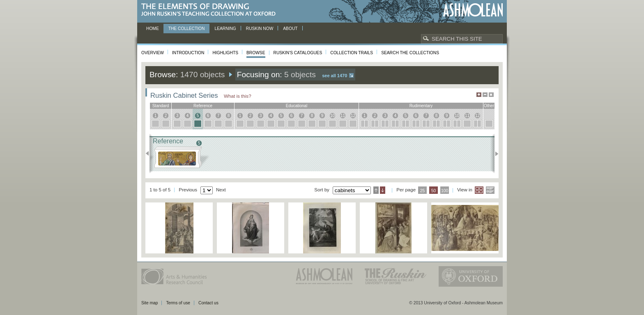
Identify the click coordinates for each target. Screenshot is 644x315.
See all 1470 (335, 76)
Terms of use (178, 303)
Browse (256, 53)
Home (153, 29)
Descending (383, 190)
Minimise (485, 95)
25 (423, 191)
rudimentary (421, 106)
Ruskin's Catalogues (298, 53)
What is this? (238, 96)
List (490, 190)
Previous (150, 154)
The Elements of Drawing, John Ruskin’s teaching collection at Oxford (211, 10)
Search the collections (410, 53)
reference (203, 106)
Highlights (225, 53)
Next (494, 154)
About (290, 29)
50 (434, 191)
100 (445, 191)
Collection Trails (352, 53)
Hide (491, 95)
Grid (479, 190)
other (489, 106)
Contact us (208, 303)
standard (161, 106)
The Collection (187, 29)
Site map (149, 303)
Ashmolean (473, 10)
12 (353, 116)
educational (297, 106)
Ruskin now (260, 29)
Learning (225, 29)
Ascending (376, 190)
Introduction (188, 53)
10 (332, 116)
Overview (153, 53)
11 (343, 116)
